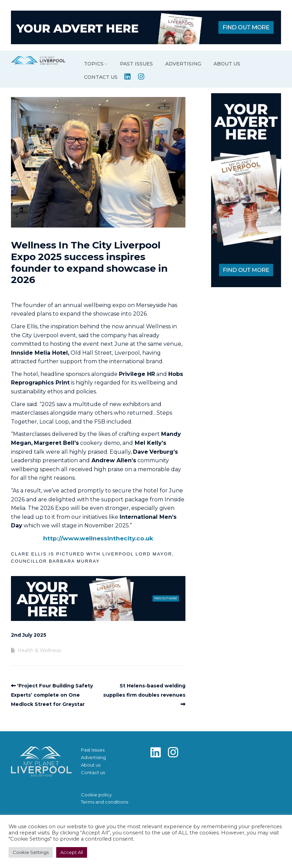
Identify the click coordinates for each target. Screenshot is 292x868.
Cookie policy (96, 795)
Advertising (183, 64)
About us (227, 64)
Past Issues (136, 64)
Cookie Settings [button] (31, 852)
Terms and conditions (105, 802)
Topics (94, 64)
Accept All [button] (72, 852)
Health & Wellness (39, 650)
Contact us (101, 77)
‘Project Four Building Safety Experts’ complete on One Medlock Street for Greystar (52, 695)
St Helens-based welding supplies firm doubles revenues (144, 690)
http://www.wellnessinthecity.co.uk (98, 538)
